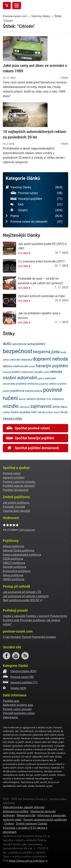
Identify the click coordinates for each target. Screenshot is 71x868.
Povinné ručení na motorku (19, 482)
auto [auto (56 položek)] (7, 344)
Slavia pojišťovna (13, 575)
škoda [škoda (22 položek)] (64, 412)
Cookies (9, 824)
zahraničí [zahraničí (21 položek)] (24, 407)
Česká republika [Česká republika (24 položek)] (21, 412)
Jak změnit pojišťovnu (16, 503)
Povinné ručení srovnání (17, 709)
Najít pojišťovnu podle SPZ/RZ (21, 600)
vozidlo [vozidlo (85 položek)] (11, 406)
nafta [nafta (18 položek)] (46, 372)
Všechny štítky (13, 419)
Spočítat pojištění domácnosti (32, 448)
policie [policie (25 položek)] (38, 391)
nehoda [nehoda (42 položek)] (56, 372)
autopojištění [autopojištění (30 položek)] (36, 344)
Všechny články (34, 187)
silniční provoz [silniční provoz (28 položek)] (36, 399)
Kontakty (16, 637)
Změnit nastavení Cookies (32, 824)
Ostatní (65, 78)
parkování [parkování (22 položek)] (51, 378)
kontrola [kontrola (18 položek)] (7, 372)
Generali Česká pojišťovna (19, 551)
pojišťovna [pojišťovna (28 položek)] (17, 391)
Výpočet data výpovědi (16, 511)
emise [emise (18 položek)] (32, 366)
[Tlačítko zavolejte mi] (7, 6)
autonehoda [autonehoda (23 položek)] (19, 344)
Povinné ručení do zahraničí (34, 222)
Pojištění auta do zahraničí (19, 486)
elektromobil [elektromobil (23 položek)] (21, 366)
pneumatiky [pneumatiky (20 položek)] (9, 384)
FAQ (36, 205)
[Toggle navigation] (17, 6)
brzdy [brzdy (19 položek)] (63, 352)
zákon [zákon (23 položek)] (64, 407)
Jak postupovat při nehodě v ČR (22, 592)
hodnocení (27, 530)
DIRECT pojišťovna (14, 563)
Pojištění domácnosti (16, 490)
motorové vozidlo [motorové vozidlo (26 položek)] (32, 372)
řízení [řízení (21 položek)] (57, 412)
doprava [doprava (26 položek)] (27, 360)
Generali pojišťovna (14, 567)
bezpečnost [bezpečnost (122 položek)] (18, 351)
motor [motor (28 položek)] (16, 372)
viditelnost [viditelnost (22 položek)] (58, 399)
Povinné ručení (36, 193)
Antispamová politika (16, 812)
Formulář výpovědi (14, 507)
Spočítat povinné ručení (28, 428)
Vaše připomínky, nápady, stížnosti (24, 807)
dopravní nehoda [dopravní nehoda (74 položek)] (50, 359)
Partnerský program (44, 637)
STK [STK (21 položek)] (49, 399)
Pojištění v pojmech (38, 616)
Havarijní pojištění (36, 199)
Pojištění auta (11, 620)
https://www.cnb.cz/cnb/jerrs (27, 861)
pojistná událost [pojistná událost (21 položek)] (48, 384)
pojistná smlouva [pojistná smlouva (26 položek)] (27, 384)
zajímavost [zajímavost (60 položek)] (41, 406)
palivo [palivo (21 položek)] (41, 378)
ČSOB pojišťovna (13, 559)
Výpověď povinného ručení (19, 713)
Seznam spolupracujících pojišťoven (45, 820)
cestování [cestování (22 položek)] (15, 360)
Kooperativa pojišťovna (17, 571)
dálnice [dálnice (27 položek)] (8, 366)
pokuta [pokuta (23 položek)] (29, 391)
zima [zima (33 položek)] (56, 407)
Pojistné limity (59, 616)
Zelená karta (10, 717)
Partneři (27, 637)
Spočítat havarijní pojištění (30, 438)
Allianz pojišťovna (14, 546)
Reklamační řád (26, 816)
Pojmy (34, 216)
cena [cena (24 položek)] (6, 360)
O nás (6, 637)
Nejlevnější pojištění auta (18, 705)
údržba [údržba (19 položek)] (6, 412)
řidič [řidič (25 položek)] (34, 412)
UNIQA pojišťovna (14, 579)
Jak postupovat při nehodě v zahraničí (26, 596)
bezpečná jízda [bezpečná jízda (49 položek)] (46, 352)
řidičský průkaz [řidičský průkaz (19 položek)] (45, 412)
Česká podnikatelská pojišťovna (22, 555)
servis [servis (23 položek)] (22, 399)
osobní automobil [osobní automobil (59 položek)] (20, 378)
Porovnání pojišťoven (33, 620)
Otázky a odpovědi (14, 616)
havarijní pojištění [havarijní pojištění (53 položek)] (52, 366)
